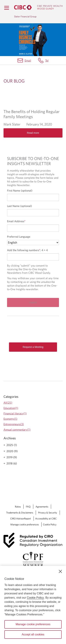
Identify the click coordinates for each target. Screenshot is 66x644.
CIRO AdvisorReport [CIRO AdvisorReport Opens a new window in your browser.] (21, 519)
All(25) (8, 403)
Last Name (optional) (19, 206)
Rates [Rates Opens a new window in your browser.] (18, 507)
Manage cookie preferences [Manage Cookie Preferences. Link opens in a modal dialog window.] (25, 524)
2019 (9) (12, 457)
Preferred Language (19, 237)
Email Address (16, 221)
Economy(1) (10, 419)
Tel (47, 60)
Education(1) (11, 408)
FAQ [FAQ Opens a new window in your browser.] (28, 507)
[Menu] (7, 8)
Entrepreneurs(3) (14, 424)
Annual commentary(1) (17, 430)
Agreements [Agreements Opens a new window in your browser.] (42, 507)
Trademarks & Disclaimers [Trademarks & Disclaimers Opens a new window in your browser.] (20, 513)
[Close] (60, 571)
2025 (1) (12, 445)
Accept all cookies (33, 634)
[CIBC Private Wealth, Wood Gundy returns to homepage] (38, 7)
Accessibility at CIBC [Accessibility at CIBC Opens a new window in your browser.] (46, 519)
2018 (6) (12, 463)
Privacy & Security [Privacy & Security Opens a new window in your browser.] (48, 513)
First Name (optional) (20, 190)
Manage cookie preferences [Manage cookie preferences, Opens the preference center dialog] (33, 624)
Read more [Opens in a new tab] (33, 133)
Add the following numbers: (27, 250)
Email (28, 60)
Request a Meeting (33, 347)
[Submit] (33, 302)
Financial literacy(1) (15, 413)
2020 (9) (12, 451)
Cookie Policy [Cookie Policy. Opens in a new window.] (35, 598)
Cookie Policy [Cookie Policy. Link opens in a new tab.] (50, 524)
